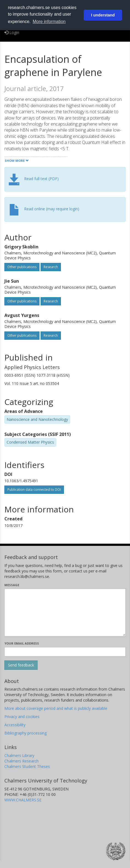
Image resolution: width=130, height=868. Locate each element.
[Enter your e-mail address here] (65, 652)
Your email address (22, 643)
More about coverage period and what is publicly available (56, 708)
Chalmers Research (22, 761)
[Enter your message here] (65, 612)
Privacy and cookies (22, 717)
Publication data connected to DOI (34, 490)
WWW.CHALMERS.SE (23, 800)
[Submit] (21, 665)
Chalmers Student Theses (27, 766)
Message (12, 585)
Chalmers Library (19, 755)
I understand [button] (103, 15)
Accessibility (15, 725)
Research (51, 267)
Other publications (22, 267)
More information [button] (49, 22)
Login (12, 32)
